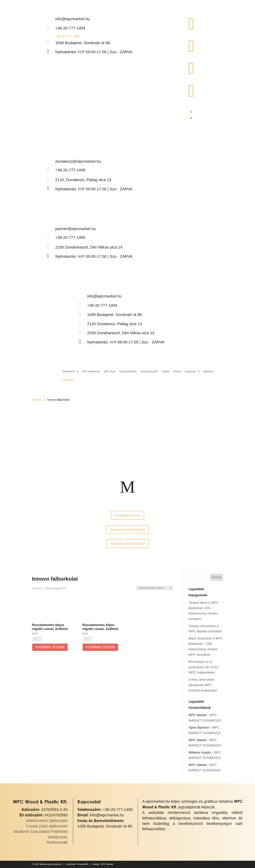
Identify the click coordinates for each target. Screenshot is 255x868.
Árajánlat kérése (128, 515)
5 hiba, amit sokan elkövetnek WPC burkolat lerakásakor (203, 685)
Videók (166, 371)
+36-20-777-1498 (70, 170)
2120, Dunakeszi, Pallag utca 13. (84, 180)
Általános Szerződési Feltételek (40, 832)
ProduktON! (83, 864)
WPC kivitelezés (91, 371)
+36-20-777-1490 (70, 237)
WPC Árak (110, 371)
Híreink (177, 371)
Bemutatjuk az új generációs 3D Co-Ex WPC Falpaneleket (204, 667)
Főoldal (36, 400)
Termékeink (68, 371)
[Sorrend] (155, 588)
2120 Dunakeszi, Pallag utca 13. (115, 324)
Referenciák (57, 842)
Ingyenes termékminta (128, 544)
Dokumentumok (149, 371)
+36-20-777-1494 (70, 28)
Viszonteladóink (128, 371)
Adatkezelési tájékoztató (47, 821)
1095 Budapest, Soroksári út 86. (83, 43)
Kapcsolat (190, 371)
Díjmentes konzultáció (127, 530)
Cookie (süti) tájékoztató (47, 826)
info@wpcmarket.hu (107, 815)
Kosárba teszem (50, 647)
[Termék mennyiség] (37, 639)
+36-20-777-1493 (68, 36)
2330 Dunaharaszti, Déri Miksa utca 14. (89, 247)
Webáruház (58, 837)
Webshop (209, 371)
